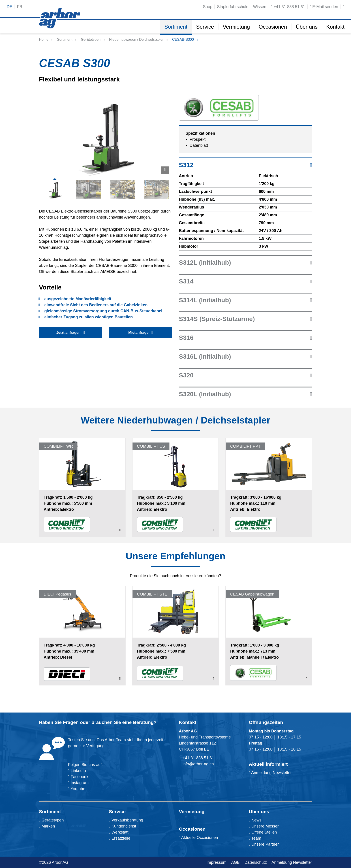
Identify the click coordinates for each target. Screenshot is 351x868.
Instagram (79, 783)
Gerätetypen (91, 39)
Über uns (259, 812)
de (10, 7)
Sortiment (50, 812)
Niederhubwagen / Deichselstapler (136, 39)
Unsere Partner (264, 844)
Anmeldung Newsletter (270, 773)
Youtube (77, 789)
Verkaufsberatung (126, 820)
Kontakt (188, 722)
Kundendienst (123, 826)
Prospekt (198, 139)
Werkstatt (119, 832)
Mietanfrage (140, 333)
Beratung (143, 722)
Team (255, 838)
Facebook (79, 777)
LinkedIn (78, 771)
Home (44, 39)
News (255, 820)
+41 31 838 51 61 (198, 758)
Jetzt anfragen (71, 333)
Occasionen (192, 829)
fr (20, 7)
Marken (47, 826)
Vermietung (192, 812)
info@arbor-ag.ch (198, 764)
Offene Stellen (263, 832)
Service (117, 812)
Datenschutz (256, 862)
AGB (235, 862)
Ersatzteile (120, 838)
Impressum (217, 862)
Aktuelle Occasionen (198, 838)
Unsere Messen (264, 826)
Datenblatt (199, 145)
